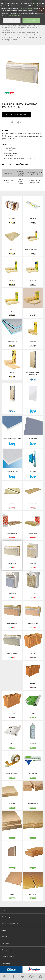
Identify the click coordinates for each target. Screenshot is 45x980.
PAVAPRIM (33, 743)
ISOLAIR (12, 894)
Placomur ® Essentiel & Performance (33, 374)
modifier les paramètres (27, 8)
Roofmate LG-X (12, 342)
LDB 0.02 (33, 713)
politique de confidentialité (14, 15)
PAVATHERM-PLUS (33, 804)
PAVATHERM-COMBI (33, 834)
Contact (5, 930)
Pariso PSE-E (12, 593)
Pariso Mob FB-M (33, 623)
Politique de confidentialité (10, 923)
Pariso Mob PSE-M (12, 653)
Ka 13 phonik (33, 439)
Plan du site (6, 943)
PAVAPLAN (12, 864)
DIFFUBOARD (33, 894)
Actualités (5, 937)
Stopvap (12, 249)
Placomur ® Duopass (12, 406)
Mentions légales (7, 917)
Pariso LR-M (33, 564)
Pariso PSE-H (33, 593)
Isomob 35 (33, 280)
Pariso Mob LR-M (12, 623)
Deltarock (12, 504)
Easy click (33, 471)
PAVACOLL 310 (33, 774)
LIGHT (33, 864)
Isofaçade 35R (33, 311)
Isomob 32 (12, 280)
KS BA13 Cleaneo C (12, 471)
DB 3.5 (12, 743)
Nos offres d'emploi (8, 956)
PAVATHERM (12, 804)
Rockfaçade (33, 504)
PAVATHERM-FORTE (12, 834)
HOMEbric (33, 683)
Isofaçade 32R (12, 311)
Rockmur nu (33, 534)
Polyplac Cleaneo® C (33, 406)
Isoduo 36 (12, 218)
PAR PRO (12, 373)
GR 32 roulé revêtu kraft (33, 249)
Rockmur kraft (12, 534)
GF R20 (33, 653)
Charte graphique (7, 950)
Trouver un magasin (18, 115)
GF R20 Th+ (12, 713)
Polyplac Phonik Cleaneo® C (12, 439)
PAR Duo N (33, 342)
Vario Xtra (33, 218)
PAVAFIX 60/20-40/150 (12, 774)
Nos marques (6, 963)
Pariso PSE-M (12, 564)
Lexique (4, 910)
